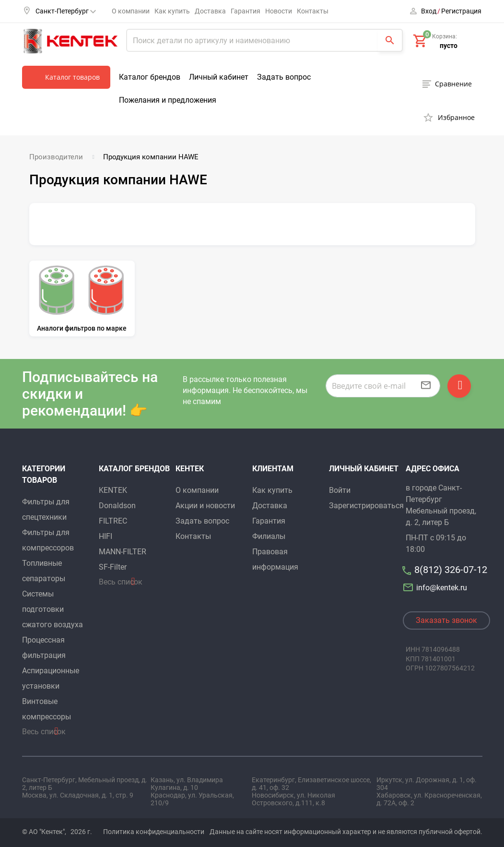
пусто (449, 46)
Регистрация (461, 11)
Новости (279, 11)
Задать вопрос (284, 77)
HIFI (105, 536)
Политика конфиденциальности (154, 832)
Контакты (313, 11)
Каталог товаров (72, 77)
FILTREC (113, 521)
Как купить (172, 11)
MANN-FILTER (123, 552)
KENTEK (113, 490)
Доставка (210, 11)
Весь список (44, 732)
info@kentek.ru (436, 588)
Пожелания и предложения (168, 100)
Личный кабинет (219, 77)
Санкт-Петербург (66, 11)
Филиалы (269, 536)
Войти (340, 490)
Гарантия (246, 11)
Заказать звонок (446, 620)
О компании (131, 11)
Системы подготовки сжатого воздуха (53, 609)
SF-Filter (113, 567)
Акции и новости (205, 506)
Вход (429, 11)
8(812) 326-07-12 (451, 570)
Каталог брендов (150, 77)
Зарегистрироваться (366, 506)
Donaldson (117, 506)
